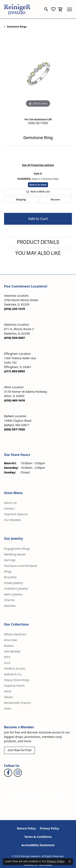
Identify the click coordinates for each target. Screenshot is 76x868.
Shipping (21, 200)
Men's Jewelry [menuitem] (13, 594)
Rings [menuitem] (8, 571)
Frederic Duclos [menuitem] (15, 668)
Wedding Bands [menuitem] (15, 554)
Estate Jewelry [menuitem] (13, 583)
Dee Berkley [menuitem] (12, 651)
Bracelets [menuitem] (10, 577)
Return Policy (26, 828)
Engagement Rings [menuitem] (17, 549)
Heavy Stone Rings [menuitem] (17, 680)
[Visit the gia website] (18, 798)
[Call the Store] (14, 309)
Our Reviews (13, 520)
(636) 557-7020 (38, 123)
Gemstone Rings (17, 27)
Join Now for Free (19, 750)
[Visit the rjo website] (42, 798)
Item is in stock (38, 185)
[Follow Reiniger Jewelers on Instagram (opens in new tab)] (18, 773)
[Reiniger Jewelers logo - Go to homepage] (17, 9)
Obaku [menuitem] (9, 697)
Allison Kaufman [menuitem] (15, 634)
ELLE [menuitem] (7, 663)
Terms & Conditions (38, 837)
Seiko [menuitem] (8, 708)
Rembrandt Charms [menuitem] (17, 703)
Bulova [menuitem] (9, 646)
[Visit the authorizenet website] (31, 798)
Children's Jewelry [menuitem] (16, 589)
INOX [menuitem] (8, 691)
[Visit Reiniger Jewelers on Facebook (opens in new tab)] (8, 773)
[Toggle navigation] (70, 9)
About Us (10, 503)
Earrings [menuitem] (10, 560)
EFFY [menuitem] (7, 657)
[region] (38, 74)
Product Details (38, 242)
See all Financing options (38, 165)
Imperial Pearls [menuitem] (14, 686)
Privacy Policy (49, 828)
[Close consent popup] (70, 861)
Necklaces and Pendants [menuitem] (21, 566)
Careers (9, 508)
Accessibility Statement (38, 845)
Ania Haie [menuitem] (11, 640)
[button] (46, 9)
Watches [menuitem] (10, 606)
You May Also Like (38, 253)
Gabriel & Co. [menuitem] (13, 674)
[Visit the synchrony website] (56, 798)
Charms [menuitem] (9, 600)
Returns (55, 200)
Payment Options (16, 514)
